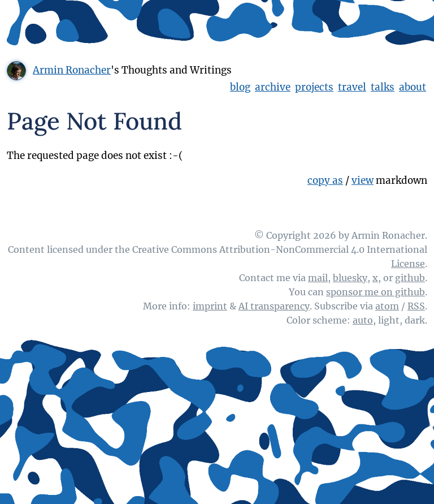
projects (314, 87)
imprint (210, 306)
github (410, 278)
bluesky (350, 278)
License (408, 264)
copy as (325, 180)
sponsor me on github (376, 292)
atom (387, 306)
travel (352, 87)
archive (273, 87)
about (413, 87)
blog (240, 87)
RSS (416, 306)
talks (383, 87)
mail (318, 278)
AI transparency (274, 306)
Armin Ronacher (72, 70)
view (363, 180)
